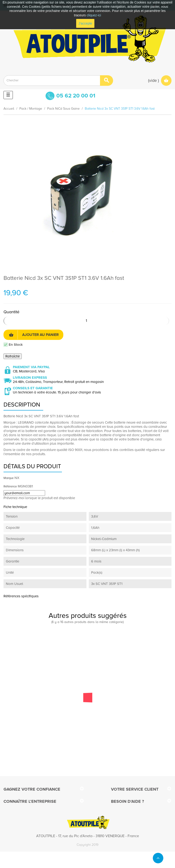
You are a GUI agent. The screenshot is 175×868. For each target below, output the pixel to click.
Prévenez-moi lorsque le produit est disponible (39, 498)
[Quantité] (86, 321)
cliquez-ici (94, 15)
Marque (9, 478)
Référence (10, 486)
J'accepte (85, 23)
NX (17, 478)
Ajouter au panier (34, 335)
